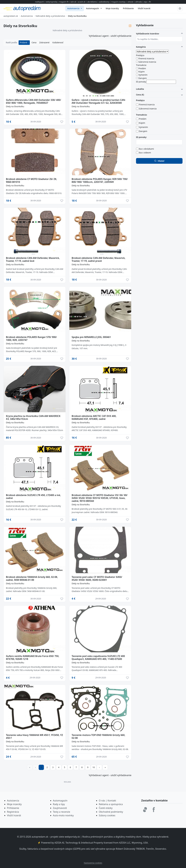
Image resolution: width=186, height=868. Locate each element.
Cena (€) (140, 95)
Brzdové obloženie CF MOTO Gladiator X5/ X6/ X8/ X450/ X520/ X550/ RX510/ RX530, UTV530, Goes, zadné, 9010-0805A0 (100, 498)
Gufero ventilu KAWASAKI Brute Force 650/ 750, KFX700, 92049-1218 (33, 658)
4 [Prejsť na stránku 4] (59, 767)
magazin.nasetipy (118, 2)
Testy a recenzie (61, 812)
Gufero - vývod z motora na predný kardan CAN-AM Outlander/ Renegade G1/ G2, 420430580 (99, 101)
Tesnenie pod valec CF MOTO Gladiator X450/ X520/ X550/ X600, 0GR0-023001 (97, 578)
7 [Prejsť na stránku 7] (76, 767)
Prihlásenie (13, 808)
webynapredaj (51, 2)
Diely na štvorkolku (15, 106)
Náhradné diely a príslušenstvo (67, 30)
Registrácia (13, 812)
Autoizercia (13, 801)
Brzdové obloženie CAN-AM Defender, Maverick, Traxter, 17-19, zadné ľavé (33, 259)
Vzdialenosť (58, 42)
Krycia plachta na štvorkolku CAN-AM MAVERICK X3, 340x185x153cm (33, 417)
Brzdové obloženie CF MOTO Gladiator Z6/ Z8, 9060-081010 (31, 180)
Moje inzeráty (14, 804)
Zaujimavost (60, 808)
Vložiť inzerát (14, 815)
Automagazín (60, 801)
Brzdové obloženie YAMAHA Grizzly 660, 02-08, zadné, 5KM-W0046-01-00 (32, 578)
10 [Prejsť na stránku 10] (94, 767)
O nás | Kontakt (107, 801)
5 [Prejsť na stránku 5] (65, 767)
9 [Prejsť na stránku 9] (88, 767)
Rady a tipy (59, 804)
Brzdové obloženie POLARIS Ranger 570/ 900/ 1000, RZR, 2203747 (31, 339)
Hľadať (159, 161)
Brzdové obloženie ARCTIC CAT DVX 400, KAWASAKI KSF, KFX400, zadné (94, 417)
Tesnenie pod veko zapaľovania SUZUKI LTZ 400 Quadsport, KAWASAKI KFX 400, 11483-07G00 (98, 658)
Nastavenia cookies (93, 863)
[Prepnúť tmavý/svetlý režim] (180, 8)
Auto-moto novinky (63, 815)
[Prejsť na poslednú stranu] (105, 767)
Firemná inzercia (146, 58)
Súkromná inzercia (147, 62)
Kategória (141, 47)
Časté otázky (106, 808)
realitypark (39, 2)
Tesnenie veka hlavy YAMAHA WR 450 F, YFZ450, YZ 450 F (34, 736)
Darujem (143, 78)
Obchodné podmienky (111, 812)
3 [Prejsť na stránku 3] (53, 767)
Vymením (143, 75)
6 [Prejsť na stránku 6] (70, 767)
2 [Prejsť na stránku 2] (47, 767)
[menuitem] (75, 8)
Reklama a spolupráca (111, 804)
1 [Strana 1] (41, 767)
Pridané (24, 42)
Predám (142, 68)
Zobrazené (44, 42)
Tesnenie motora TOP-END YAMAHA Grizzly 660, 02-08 (98, 736)
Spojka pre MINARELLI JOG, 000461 (91, 337)
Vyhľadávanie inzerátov (148, 34)
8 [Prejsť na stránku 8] (82, 767)
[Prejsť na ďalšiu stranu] (99, 767)
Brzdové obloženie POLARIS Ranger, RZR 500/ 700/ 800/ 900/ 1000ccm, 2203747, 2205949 (100, 180)
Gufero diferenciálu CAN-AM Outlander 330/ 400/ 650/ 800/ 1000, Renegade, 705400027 (33, 101)
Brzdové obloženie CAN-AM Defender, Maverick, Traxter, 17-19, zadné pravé (99, 259)
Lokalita (140, 89)
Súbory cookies (107, 815)
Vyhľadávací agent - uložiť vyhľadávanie (110, 36)
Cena (34, 42)
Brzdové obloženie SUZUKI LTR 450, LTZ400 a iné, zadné (33, 497)
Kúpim (142, 72)
